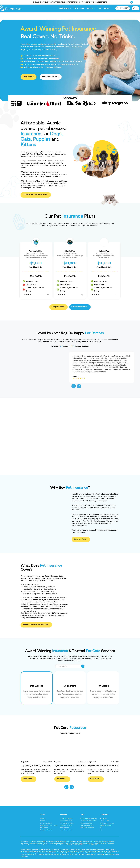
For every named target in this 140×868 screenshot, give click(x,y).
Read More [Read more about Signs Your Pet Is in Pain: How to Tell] (61, 779)
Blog (101, 830)
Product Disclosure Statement (88, 819)
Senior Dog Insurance (66, 821)
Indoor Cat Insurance (66, 830)
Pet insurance (26, 576)
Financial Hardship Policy (87, 825)
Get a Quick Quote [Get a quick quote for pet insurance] (80, 307)
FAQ (99, 8)
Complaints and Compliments (49, 825)
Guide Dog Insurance (66, 819)
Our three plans (27, 613)
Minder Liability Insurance (107, 823)
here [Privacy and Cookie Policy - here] (26, 856)
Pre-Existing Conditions (67, 823)
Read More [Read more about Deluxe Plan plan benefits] (95, 295)
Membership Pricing (105, 825)
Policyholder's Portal (46, 830)
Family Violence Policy (86, 823)
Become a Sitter (104, 821)
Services (91, 8)
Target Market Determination (88, 821)
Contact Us (43, 821)
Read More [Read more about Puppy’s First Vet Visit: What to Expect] (95, 779)
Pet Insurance (65, 8)
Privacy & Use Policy (46, 823)
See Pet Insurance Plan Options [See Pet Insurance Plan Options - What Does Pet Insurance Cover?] (36, 625)
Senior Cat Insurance (66, 825)
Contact (107, 8)
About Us (43, 819)
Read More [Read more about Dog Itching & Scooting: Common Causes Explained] (27, 779)
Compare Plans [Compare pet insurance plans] (58, 307)
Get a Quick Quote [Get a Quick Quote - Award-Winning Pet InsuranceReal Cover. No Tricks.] (50, 77)
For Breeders (79, 8)
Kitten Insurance (65, 828)
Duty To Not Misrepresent (87, 828)
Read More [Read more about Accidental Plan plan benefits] (27, 295)
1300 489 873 (123, 8)
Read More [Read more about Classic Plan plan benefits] (61, 295)
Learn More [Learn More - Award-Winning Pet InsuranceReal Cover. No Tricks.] (27, 77)
